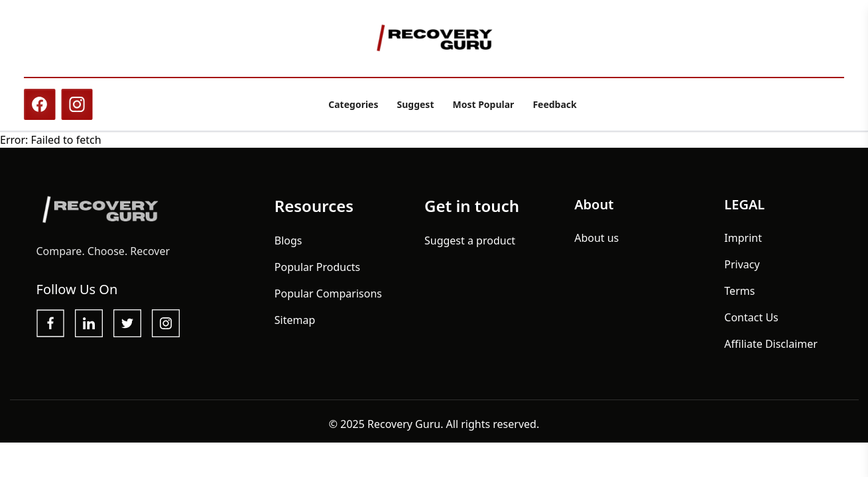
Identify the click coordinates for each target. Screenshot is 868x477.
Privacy (742, 270)
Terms (739, 296)
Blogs (288, 246)
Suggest (415, 104)
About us (596, 243)
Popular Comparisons (328, 299)
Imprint (743, 243)
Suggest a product (470, 246)
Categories (353, 104)
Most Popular (483, 104)
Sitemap (295, 325)
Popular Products (317, 272)
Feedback (554, 104)
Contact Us (751, 323)
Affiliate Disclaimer (771, 349)
